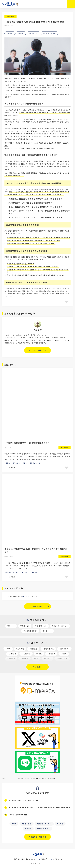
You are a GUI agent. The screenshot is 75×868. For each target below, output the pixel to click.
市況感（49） (25, 626)
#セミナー (47, 659)
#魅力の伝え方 (62, 659)
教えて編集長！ (44, 829)
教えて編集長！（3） (30, 631)
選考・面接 (10, 17)
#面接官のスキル (49, 33)
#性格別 (10, 33)
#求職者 (16, 664)
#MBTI (8, 649)
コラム (12, 779)
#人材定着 (12, 654)
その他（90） (47, 631)
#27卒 (27, 664)
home (4, 779)
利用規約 (44, 859)
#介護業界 (51, 654)
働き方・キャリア (45, 824)
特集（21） (11, 626)
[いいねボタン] (67, 302)
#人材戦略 (20, 649)
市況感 (29, 829)
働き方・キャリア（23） (60, 626)
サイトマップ (58, 859)
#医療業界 (11, 659)
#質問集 (21, 33)
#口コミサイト (64, 649)
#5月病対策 (26, 654)
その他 (61, 824)
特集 (15, 824)
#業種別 (59, 664)
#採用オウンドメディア (43, 664)
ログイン (26, 596)
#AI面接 (39, 654)
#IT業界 (64, 654)
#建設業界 (24, 659)
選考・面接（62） (41, 626)
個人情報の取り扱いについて (25, 859)
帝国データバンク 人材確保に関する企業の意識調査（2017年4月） (30, 148)
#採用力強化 (33, 33)
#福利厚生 (33, 649)
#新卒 (36, 659)
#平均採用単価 (48, 649)
